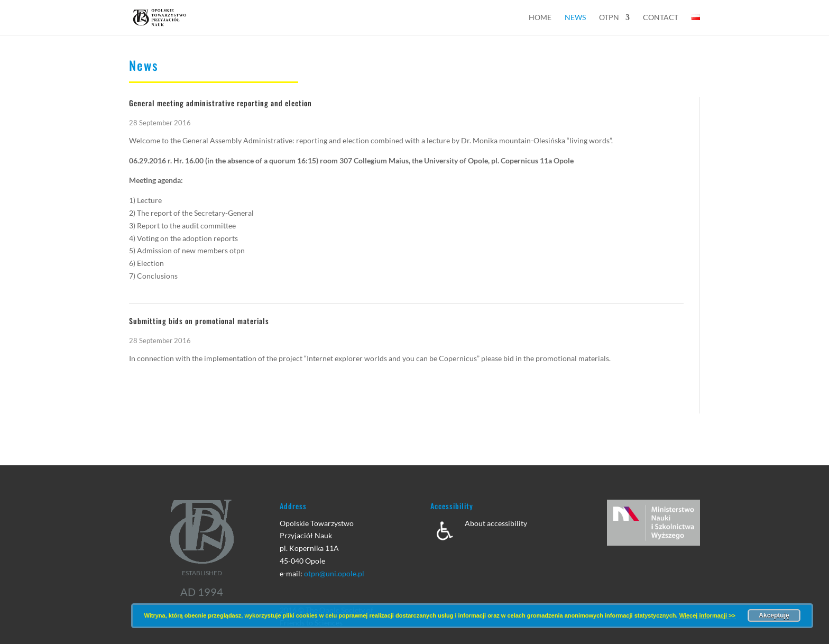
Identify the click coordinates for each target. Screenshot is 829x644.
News (575, 18)
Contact (661, 18)
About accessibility (496, 523)
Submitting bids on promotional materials (199, 321)
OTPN (609, 18)
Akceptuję (774, 615)
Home (540, 18)
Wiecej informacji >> (707, 615)
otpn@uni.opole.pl (334, 573)
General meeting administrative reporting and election (220, 103)
